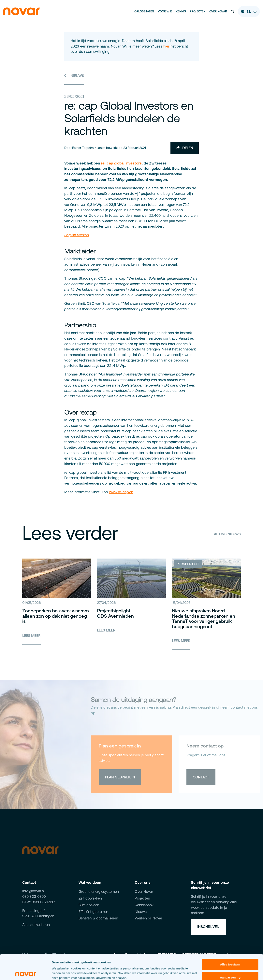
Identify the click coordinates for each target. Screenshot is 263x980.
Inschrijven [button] (208, 927)
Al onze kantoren (36, 925)
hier (166, 46)
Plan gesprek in (120, 777)
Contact (201, 777)
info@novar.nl (34, 891)
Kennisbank (144, 905)
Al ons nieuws (227, 534)
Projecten (198, 11)
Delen (184, 148)
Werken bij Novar (148, 918)
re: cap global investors (121, 163)
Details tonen (61, 972)
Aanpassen (230, 951)
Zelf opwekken (90, 898)
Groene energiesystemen (99, 892)
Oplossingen (144, 11)
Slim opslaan (89, 905)
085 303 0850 (34, 896)
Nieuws (74, 76)
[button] (232, 11)
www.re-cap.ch (121, 492)
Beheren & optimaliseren (98, 918)
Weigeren (230, 964)
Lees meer (31, 636)
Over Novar (218, 11)
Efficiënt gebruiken (93, 912)
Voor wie (165, 11)
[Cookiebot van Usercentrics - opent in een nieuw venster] (26, 972)
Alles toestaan (230, 938)
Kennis (181, 11)
